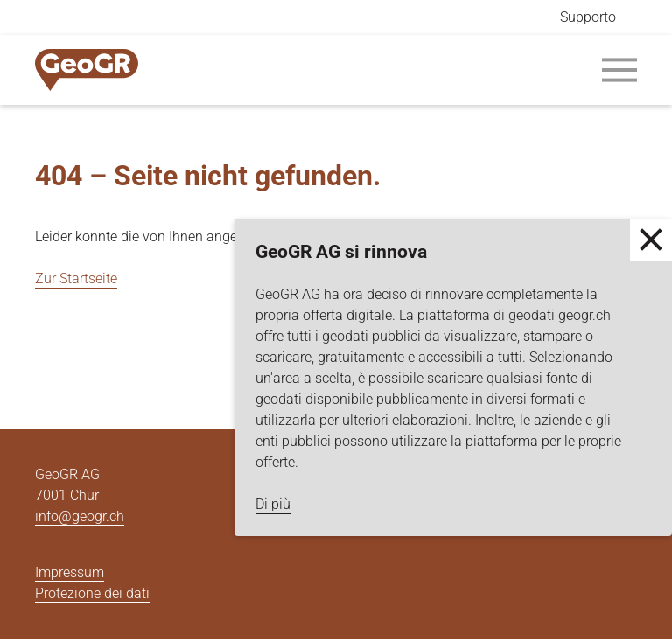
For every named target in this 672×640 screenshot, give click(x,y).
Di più (273, 504)
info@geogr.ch (80, 516)
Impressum (70, 572)
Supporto (588, 17)
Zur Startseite (76, 278)
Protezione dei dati (92, 593)
